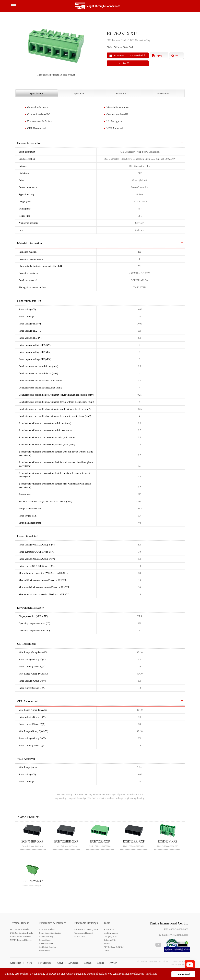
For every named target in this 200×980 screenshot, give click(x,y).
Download (73, 963)
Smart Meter (45, 951)
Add (177, 56)
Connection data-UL (118, 114)
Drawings (121, 93)
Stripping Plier (110, 940)
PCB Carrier (80, 936)
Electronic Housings (86, 923)
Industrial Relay (46, 936)
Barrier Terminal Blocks (21, 936)
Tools (107, 923)
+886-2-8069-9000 (179, 929)
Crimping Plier (110, 936)
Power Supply (45, 940)
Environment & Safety (39, 121)
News (30, 963)
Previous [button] (17, 50)
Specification (37, 93)
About (60, 963)
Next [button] (97, 50)
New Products (45, 963)
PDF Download (136, 55)
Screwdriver (109, 929)
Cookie (100, 963)
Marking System (111, 933)
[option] (56, 50)
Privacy (113, 963)
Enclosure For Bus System (86, 929)
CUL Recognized (37, 128)
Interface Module (47, 929)
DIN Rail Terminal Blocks (22, 933)
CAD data (122, 63)
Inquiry (159, 56)
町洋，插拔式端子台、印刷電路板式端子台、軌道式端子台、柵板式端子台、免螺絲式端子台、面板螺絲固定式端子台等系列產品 (100, 7)
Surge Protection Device (50, 933)
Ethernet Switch (46, 944)
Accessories (163, 93)
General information (38, 107)
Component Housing (84, 933)
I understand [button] (183, 974)
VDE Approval (115, 128)
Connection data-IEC (39, 114)
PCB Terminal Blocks (20, 929)
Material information (118, 107)
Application (16, 963)
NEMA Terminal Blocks (21, 940)
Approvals (79, 93)
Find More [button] (151, 974)
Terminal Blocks (20, 923)
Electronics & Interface (53, 923)
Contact (88, 963)
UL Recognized (115, 121)
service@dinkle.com (178, 935)
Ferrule (107, 944)
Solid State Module (48, 947)
